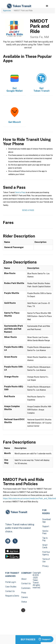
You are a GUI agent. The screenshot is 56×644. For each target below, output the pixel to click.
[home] (19, 6)
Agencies (7, 11)
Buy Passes (28, 640)
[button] (47, 6)
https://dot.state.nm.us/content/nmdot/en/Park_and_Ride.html (29, 498)
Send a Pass (20, 192)
